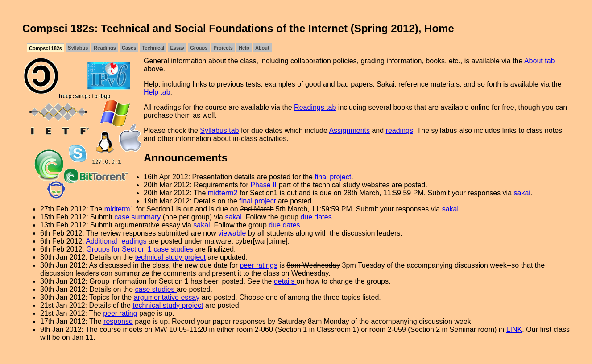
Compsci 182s (46, 48)
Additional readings (116, 241)
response (118, 321)
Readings (105, 48)
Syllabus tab (219, 130)
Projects (223, 48)
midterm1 (119, 209)
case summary (137, 217)
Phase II (263, 185)
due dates (316, 217)
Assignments (349, 130)
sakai (522, 193)
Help (244, 48)
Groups (199, 48)
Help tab (157, 92)
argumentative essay (167, 297)
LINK (514, 329)
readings (399, 130)
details (285, 281)
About (262, 48)
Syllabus (78, 48)
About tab (540, 61)
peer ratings (259, 265)
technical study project (170, 257)
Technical (153, 48)
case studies (156, 289)
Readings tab (315, 107)
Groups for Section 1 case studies (140, 249)
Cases (129, 48)
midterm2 (223, 193)
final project (333, 177)
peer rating (120, 313)
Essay (177, 48)
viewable (232, 233)
